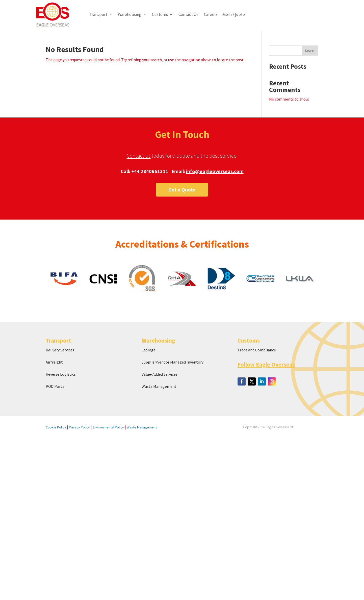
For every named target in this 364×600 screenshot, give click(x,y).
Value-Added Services (160, 374)
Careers (211, 14)
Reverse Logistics (61, 374)
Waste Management (159, 386)
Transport (98, 14)
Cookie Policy (56, 427)
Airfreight (54, 362)
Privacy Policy (79, 427)
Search (310, 51)
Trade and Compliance (257, 350)
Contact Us (188, 14)
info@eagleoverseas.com (215, 171)
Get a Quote (234, 14)
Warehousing (130, 14)
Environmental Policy (108, 427)
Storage (149, 350)
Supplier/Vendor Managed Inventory (173, 362)
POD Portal (56, 386)
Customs (160, 14)
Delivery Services (60, 350)
